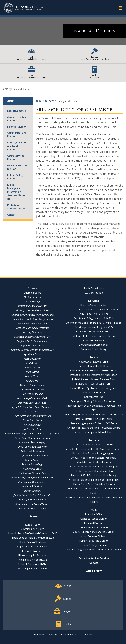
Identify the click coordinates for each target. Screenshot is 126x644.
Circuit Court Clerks (32, 420)
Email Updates (68, 635)
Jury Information (32, 425)
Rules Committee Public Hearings (32, 328)
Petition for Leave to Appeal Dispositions (32, 319)
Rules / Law (32, 525)
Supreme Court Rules (32, 529)
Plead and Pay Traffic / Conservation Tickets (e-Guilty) (32, 434)
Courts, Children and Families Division (17, 146)
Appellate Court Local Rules (32, 403)
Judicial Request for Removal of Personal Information (94, 414)
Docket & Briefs (32, 301)
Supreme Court (32, 293)
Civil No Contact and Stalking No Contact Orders (94, 428)
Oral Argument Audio (32, 394)
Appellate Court (32, 354)
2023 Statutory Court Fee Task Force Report (94, 467)
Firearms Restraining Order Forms (94, 419)
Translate (39, 635)
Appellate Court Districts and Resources (32, 407)
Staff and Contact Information (32, 341)
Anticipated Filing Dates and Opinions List (32, 315)
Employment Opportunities (32, 473)
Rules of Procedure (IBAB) (32, 564)
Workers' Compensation (32, 385)
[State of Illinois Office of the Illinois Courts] (23, 8)
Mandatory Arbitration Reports (94, 462)
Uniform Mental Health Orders (94, 366)
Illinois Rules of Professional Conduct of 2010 (32, 533)
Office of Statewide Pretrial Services (32, 504)
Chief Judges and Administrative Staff (32, 416)
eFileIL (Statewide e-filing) (94, 314)
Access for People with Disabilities (32, 456)
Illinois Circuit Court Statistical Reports (94, 484)
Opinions (32, 516)
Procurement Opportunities (32, 482)
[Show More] (10, 89)
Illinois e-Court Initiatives (94, 305)
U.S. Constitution (94, 293)
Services (94, 301)
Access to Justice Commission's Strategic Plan (94, 480)
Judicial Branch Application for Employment (94, 388)
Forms (94, 357)
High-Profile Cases (32, 469)
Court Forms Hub (94, 397)
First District (32, 363)
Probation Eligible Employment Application (32, 478)
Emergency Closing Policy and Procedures (94, 401)
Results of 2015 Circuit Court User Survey (94, 475)
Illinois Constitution (94, 288)
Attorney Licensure (32, 332)
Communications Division (17, 135)
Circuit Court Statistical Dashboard (32, 438)
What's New (94, 571)
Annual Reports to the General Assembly (94, 458)
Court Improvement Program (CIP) (94, 327)
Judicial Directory (32, 429)
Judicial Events (32, 460)
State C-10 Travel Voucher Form (94, 384)
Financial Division (17, 127)
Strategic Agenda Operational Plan (94, 471)
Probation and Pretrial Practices (94, 332)
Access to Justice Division (17, 119)
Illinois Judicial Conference (32, 500)
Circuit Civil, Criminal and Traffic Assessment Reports (94, 449)
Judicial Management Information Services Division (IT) (17, 192)
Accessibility (86, 635)
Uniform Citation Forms (94, 392)
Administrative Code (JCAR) (32, 560)
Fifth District (32, 381)
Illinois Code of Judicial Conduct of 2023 (32, 538)
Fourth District (32, 376)
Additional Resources (32, 451)
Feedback (53, 635)
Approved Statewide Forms (94, 362)
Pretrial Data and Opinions (32, 508)
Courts (32, 288)
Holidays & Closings (32, 486)
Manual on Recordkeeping (32, 442)
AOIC (6, 89)
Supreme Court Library (32, 345)
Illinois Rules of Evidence (32, 542)
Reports (94, 440)
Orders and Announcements (32, 306)
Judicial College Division (16, 177)
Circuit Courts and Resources (32, 447)
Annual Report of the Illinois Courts (94, 445)
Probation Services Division (17, 207)
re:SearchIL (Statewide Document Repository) (94, 310)
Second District (32, 367)
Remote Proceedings (32, 464)
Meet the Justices (32, 297)
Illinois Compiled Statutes (32, 555)
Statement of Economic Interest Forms (94, 336)
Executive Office (17, 111)
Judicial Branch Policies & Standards (32, 495)
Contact (12, 215)
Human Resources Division (18, 167)
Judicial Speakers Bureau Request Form (94, 379)
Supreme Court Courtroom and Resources (32, 350)
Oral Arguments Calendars (32, 390)
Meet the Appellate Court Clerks (32, 398)
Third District (32, 372)
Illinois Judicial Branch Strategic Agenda (94, 453)
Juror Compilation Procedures (32, 569)
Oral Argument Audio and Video (32, 310)
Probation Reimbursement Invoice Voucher (94, 370)
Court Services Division (16, 157)
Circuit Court (32, 412)
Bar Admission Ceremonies (94, 345)
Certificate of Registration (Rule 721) (32, 337)
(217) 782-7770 (45, 101)
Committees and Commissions (32, 323)
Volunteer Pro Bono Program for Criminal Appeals (94, 323)
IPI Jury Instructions (32, 551)
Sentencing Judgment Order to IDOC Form (94, 423)
